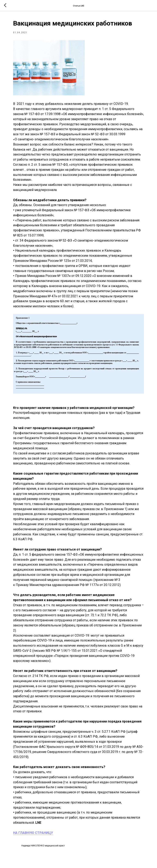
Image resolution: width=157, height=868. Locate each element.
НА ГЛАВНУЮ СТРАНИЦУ (33, 833)
